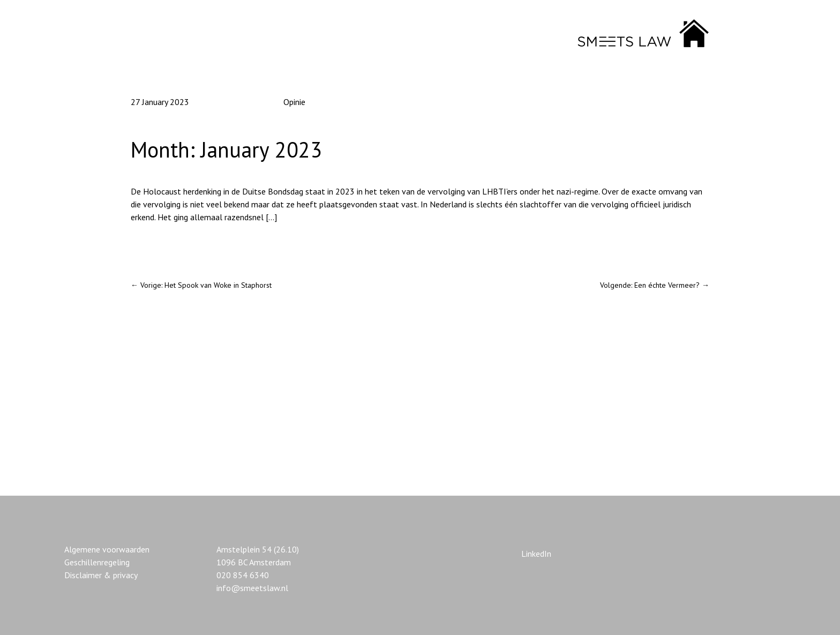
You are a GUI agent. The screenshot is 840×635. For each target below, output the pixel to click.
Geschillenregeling (97, 562)
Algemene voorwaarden (107, 549)
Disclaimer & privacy (101, 575)
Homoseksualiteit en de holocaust (193, 245)
